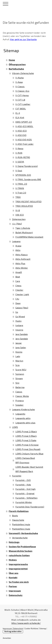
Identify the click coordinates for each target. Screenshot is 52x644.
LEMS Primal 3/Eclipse (27, 445)
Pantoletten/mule (21, 524)
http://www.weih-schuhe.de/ (26, 623)
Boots (15, 516)
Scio (17, 365)
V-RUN (19, 153)
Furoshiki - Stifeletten (26, 498)
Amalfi (19, 272)
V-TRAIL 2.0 (21, 184)
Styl (17, 383)
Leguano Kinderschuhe (23, 409)
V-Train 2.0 (21, 193)
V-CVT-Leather (23, 104)
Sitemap (43, 629)
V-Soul (19, 171)
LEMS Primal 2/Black (26, 431)
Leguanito (20, 414)
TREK (18, 197)
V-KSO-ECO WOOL (24, 126)
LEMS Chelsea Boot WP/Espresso (25, 460)
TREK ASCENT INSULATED (28, 201)
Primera (19, 401)
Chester (19, 290)
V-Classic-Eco (22, 91)
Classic (19, 392)
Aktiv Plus (20, 263)
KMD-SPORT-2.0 (24, 122)
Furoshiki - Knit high (25, 489)
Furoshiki (17, 476)
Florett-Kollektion (19, 511)
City (17, 299)
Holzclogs (14, 542)
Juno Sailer (21, 347)
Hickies (13, 560)
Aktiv (18, 250)
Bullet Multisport (24, 232)
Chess (18, 286)
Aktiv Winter (22, 268)
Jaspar (19, 343)
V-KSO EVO (21, 135)
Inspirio (19, 330)
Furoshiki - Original (25, 493)
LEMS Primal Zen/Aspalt (28, 449)
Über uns (14, 573)
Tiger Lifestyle (23, 228)
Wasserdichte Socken (21, 551)
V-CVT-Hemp (22, 95)
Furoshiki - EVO (23, 480)
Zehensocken (19, 219)
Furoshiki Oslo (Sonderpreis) (30, 507)
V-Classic (20, 86)
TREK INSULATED (24, 206)
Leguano (16, 241)
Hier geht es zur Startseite (23, 39)
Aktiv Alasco (21, 255)
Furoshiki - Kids (23, 485)
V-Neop (19, 148)
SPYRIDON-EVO (23, 175)
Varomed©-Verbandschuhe (23, 533)
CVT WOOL (21, 109)
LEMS (15, 427)
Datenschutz (16, 595)
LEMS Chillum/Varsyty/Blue (29, 454)
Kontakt (13, 577)
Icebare (19, 325)
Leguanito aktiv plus (25, 423)
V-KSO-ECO (21, 131)
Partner (13, 586)
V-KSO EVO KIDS (24, 140)
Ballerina (20, 387)
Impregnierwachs (18, 564)
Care (18, 281)
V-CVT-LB (20, 100)
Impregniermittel (18, 569)
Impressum (15, 591)
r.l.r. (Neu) (17, 224)
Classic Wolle (22, 396)
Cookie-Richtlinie (31, 629)
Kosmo (19, 352)
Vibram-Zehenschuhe (23, 73)
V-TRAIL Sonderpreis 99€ (28, 179)
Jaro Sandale (22, 339)
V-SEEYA (20, 162)
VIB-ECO (20, 215)
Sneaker (19, 405)
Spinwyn (20, 374)
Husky (18, 321)
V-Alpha (19, 78)
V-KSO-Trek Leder (24, 144)
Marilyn (19, 361)
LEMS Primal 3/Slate (26, 440)
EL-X (18, 113)
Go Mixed (20, 316)
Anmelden (7, 638)
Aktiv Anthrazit (23, 259)
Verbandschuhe (20, 538)
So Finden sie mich (19, 582)
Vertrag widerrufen (13, 631)
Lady (18, 356)
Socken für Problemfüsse (22, 546)
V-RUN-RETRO (23, 157)
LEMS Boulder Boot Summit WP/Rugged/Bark (29, 469)
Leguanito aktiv (23, 418)
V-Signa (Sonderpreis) (27, 166)
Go (17, 312)
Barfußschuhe (16, 69)
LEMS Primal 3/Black (26, 436)
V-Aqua (19, 82)
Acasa (18, 246)
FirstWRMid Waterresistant (29, 237)
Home (12, 60)
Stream (19, 378)
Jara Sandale (22, 334)
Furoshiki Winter (24, 502)
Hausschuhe (18, 520)
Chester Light (22, 294)
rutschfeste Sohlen (19, 555)
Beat (18, 277)
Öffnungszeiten (17, 64)
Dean (18, 303)
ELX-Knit (20, 117)
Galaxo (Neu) (22, 308)
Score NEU (21, 370)
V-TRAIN (20, 188)
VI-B (18, 210)
